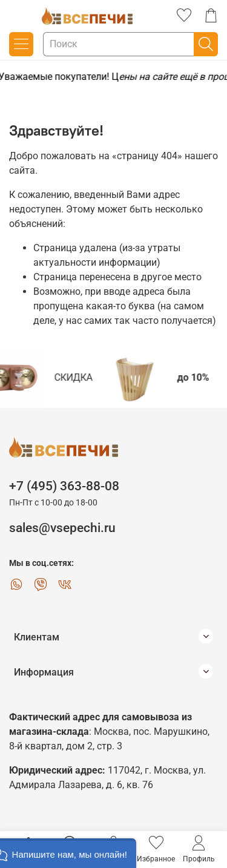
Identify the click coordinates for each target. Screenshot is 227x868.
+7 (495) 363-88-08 (64, 486)
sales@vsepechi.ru (62, 528)
